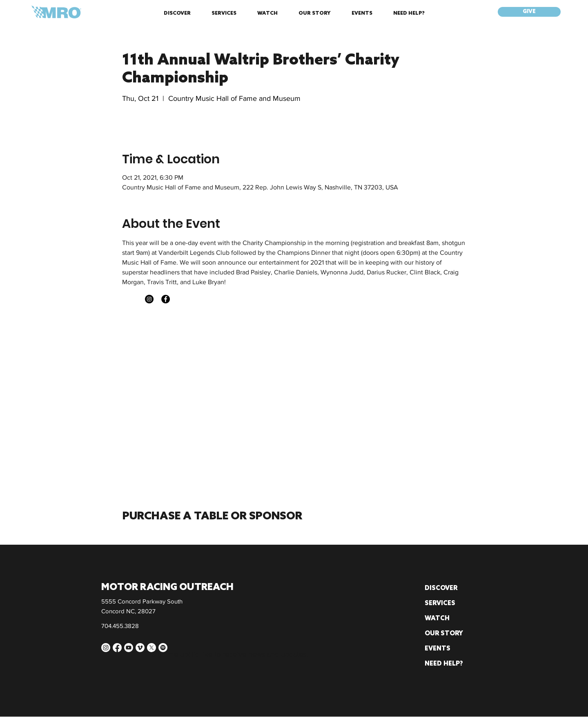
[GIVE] (529, 12)
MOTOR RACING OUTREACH (167, 588)
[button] (177, 13)
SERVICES (440, 603)
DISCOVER (441, 588)
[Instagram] (149, 299)
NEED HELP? (444, 664)
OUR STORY (444, 634)
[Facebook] (166, 299)
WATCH (437, 619)
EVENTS (438, 649)
